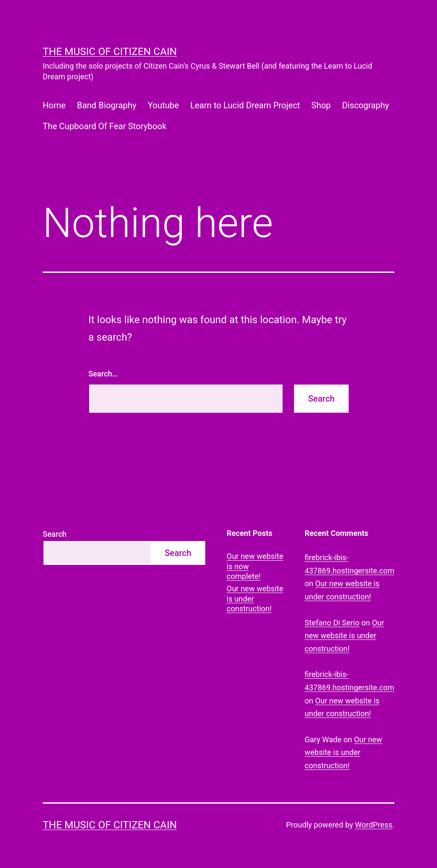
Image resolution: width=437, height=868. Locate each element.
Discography (365, 105)
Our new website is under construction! (255, 599)
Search (55, 534)
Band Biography (107, 105)
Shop (321, 105)
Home (54, 105)
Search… (103, 374)
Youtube (163, 105)
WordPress (374, 825)
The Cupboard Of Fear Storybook (105, 126)
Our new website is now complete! (255, 566)
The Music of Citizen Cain (110, 52)
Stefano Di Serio (332, 623)
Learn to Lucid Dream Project (245, 105)
